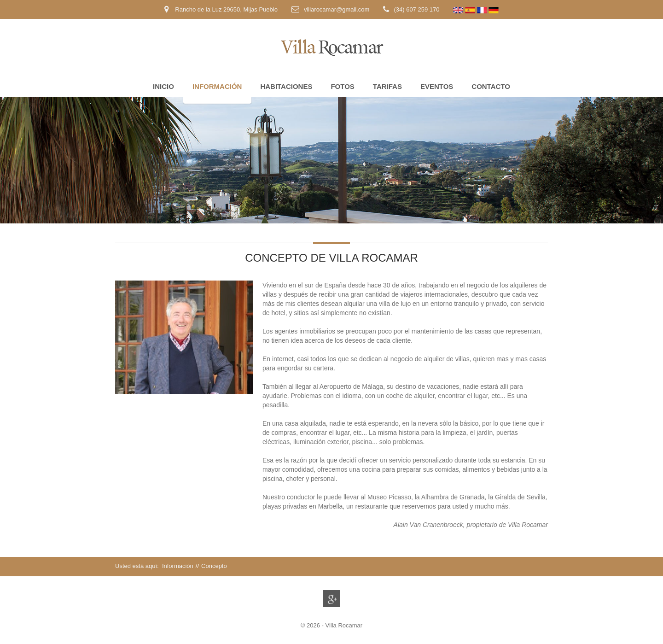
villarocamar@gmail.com (337, 9)
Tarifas (387, 86)
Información (217, 86)
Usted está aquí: (138, 566)
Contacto (491, 86)
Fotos (342, 86)
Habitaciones (286, 86)
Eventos (437, 86)
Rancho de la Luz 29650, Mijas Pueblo (226, 9)
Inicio (163, 86)
